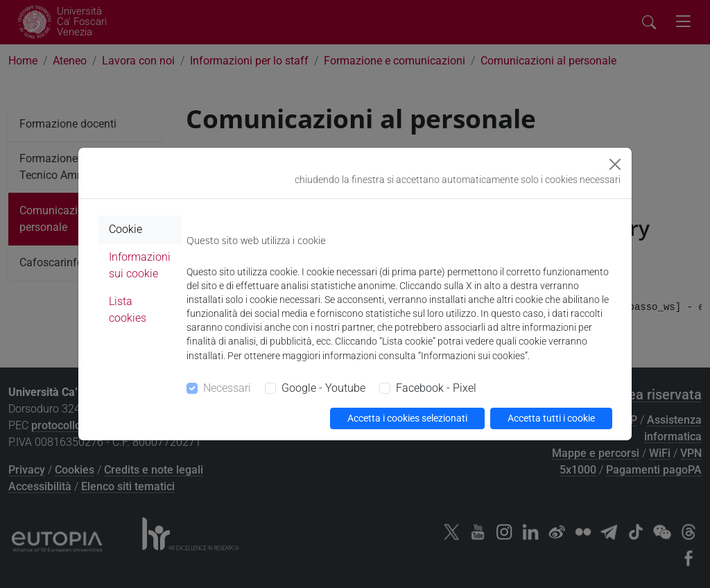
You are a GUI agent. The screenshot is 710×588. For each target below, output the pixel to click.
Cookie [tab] (125, 229)
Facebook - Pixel (436, 388)
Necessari (227, 388)
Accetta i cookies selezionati (407, 418)
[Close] (615, 164)
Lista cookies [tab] (128, 310)
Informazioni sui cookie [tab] (140, 265)
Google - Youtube (323, 388)
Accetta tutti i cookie (551, 418)
